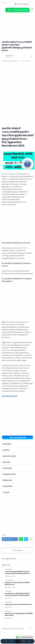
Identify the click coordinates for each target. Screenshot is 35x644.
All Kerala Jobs (10, 629)
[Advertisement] (15, 25)
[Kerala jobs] (9, 569)
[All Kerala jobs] (10, 580)
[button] (4, 3)
